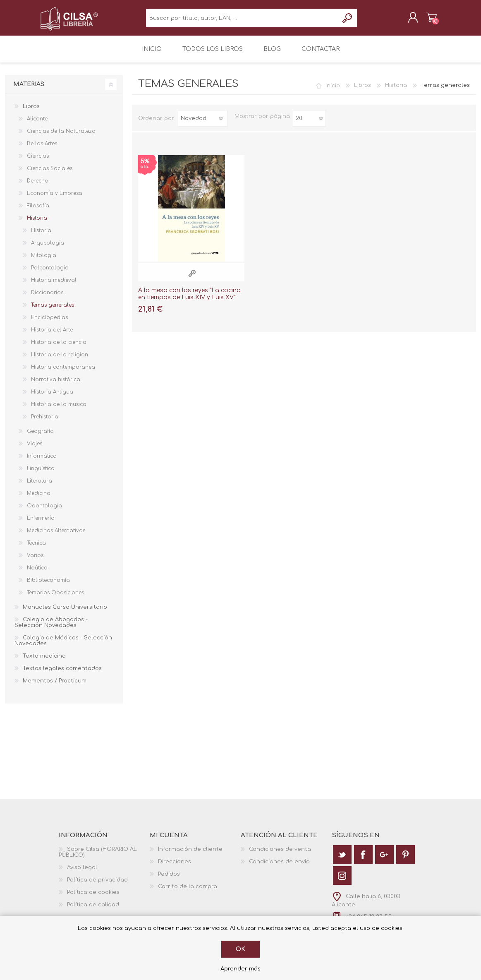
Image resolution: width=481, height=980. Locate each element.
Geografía (40, 437)
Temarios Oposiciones (55, 598)
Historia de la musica (59, 410)
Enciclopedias (49, 323)
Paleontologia (50, 274)
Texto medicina (44, 662)
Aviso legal (82, 873)
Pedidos (169, 880)
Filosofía (38, 211)
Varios (35, 561)
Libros (363, 91)
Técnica (36, 549)
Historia (396, 91)
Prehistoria (45, 423)
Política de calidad (93, 910)
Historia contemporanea (63, 373)
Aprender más (240, 969)
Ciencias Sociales (50, 174)
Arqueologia (48, 249)
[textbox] (242, 21)
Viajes (35, 449)
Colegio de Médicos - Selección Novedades (63, 646)
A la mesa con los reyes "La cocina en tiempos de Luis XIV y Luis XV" (189, 299)
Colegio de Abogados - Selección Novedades (51, 628)
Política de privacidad (97, 886)
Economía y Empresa (55, 199)
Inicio (333, 91)
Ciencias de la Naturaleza (61, 137)
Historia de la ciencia (59, 348)
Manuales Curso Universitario (65, 613)
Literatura (39, 487)
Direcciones (175, 867)
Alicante (37, 125)
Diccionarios (47, 298)
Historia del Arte (52, 336)
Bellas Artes (42, 149)
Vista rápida (192, 279)
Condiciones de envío (279, 867)
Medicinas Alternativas (56, 536)
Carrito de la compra (424, 20)
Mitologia (44, 261)
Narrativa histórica (56, 385)
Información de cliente (190, 855)
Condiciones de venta (280, 855)
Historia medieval (54, 286)
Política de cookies (93, 898)
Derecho (38, 187)
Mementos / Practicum (55, 687)
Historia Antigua (52, 398)
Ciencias (38, 162)
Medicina (39, 499)
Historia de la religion (60, 360)
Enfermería (41, 524)
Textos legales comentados (62, 674)
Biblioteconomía (48, 586)
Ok (240, 949)
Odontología (44, 512)
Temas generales (53, 311)
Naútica (37, 574)
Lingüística (41, 474)
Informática (42, 462)
